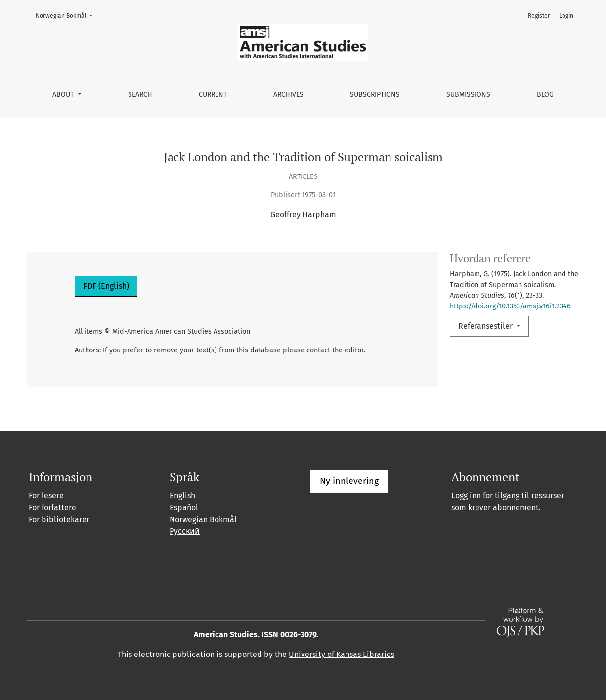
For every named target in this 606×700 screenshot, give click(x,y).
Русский (185, 531)
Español (184, 507)
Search (140, 95)
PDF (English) (106, 286)
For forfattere (52, 507)
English (182, 496)
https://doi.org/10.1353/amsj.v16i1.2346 (510, 306)
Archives (288, 95)
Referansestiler (486, 326)
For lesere (46, 496)
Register (539, 16)
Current (213, 95)
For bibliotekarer (59, 519)
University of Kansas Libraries (342, 654)
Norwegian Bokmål (67, 15)
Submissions (468, 95)
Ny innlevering (349, 481)
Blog (545, 95)
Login (566, 16)
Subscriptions (375, 95)
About (64, 95)
